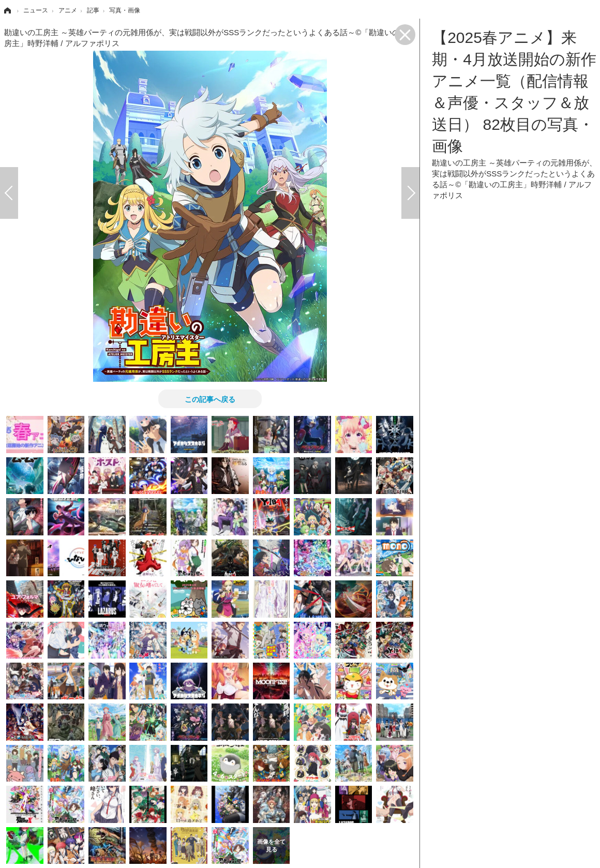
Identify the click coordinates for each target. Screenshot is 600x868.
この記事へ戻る (210, 399)
